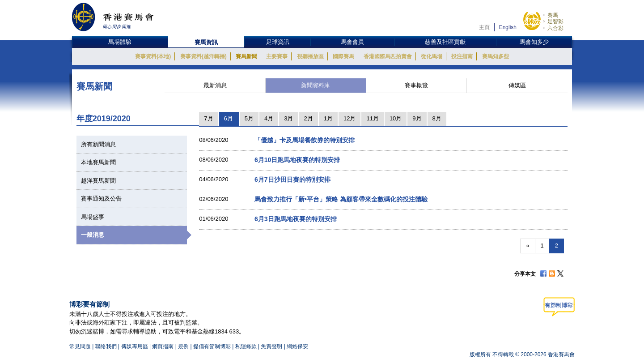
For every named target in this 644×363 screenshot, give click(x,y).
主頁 (484, 27)
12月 (350, 118)
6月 (229, 118)
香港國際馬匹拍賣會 (388, 56)
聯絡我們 (106, 346)
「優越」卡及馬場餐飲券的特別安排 (305, 140)
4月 (269, 118)
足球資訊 (278, 42)
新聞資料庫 (316, 85)
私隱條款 (246, 346)
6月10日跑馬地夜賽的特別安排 (297, 160)
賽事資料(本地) (153, 56)
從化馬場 (432, 56)
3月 (288, 118)
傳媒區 (517, 85)
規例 (184, 346)
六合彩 (555, 28)
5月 (249, 118)
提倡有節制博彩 (212, 346)
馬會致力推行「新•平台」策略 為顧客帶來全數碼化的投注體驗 (341, 199)
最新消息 (215, 85)
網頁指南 (163, 346)
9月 (417, 118)
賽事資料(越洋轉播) (203, 56)
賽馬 (553, 15)
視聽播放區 (310, 56)
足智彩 (555, 21)
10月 (396, 118)
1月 (328, 118)
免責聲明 (271, 346)
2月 (308, 118)
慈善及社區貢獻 (445, 42)
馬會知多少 (534, 42)
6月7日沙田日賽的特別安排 (292, 179)
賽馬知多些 (496, 56)
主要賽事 (277, 56)
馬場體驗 (120, 42)
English (508, 27)
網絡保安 (297, 346)
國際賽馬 (343, 56)
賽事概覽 (416, 85)
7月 (208, 118)
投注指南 (462, 56)
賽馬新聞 (246, 56)
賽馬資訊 (206, 42)
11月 (372, 118)
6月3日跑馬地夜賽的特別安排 (296, 219)
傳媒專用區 (135, 346)
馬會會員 (352, 42)
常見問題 (80, 346)
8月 (437, 118)
